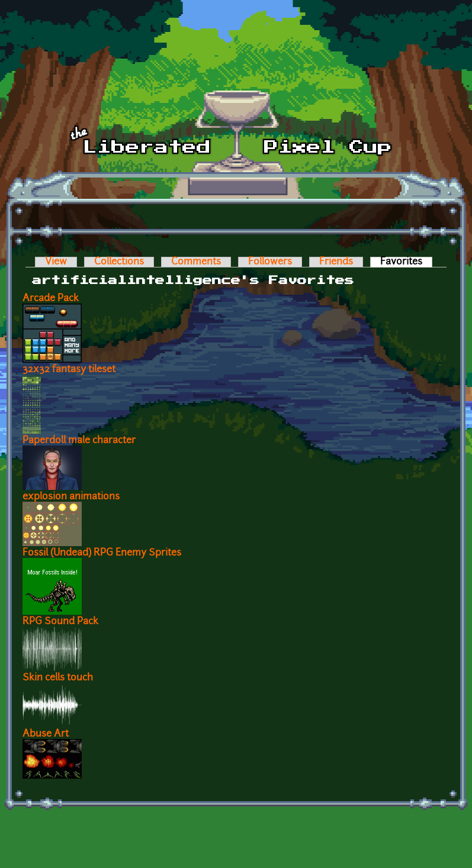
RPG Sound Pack (60, 622)
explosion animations (71, 497)
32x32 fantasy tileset (69, 370)
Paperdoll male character (79, 441)
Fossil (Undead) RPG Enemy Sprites (102, 553)
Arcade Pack (51, 299)
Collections (119, 262)
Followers (270, 262)
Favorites (406, 262)
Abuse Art (46, 734)
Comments (196, 262)
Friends (336, 262)
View (56, 262)
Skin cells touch (58, 678)
